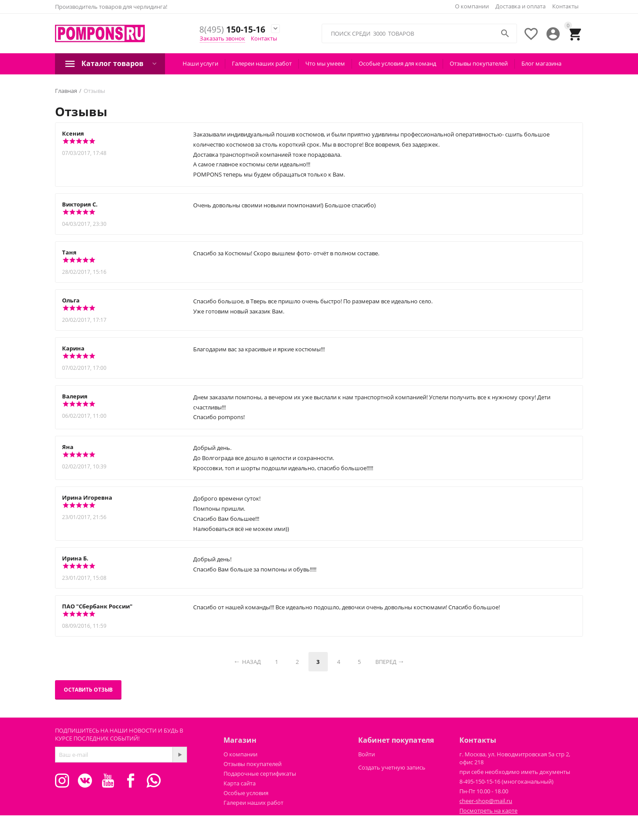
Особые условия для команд (397, 63)
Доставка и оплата (521, 6)
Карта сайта (240, 783)
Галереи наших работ (262, 63)
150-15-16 (232, 30)
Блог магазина (541, 63)
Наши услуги (200, 63)
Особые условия (246, 793)
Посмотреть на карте (488, 811)
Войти (367, 754)
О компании (472, 6)
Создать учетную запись (392, 767)
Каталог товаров (112, 63)
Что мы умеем (325, 63)
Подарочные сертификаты (260, 774)
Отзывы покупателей (479, 63)
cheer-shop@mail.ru (486, 801)
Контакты (565, 6)
